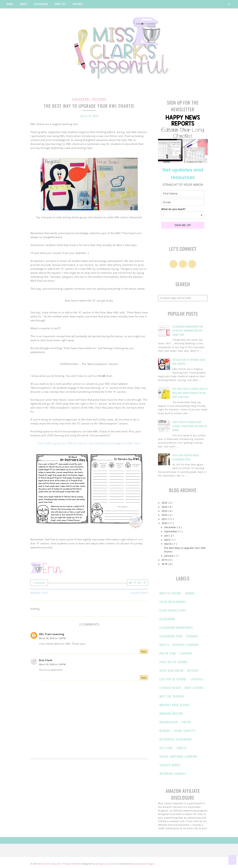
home (10, 4)
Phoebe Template (72, 864)
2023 (165, 511)
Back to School (171, 593)
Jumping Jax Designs (144, 864)
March (168, 544)
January (169, 556)
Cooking (192, 636)
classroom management (176, 628)
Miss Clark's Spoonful (50, 864)
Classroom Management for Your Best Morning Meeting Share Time (188, 330)
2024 (165, 507)
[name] (183, 194)
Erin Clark (46, 660)
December (171, 527)
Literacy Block (170, 688)
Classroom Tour (171, 636)
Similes (182, 748)
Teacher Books (170, 765)
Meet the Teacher (172, 696)
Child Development (173, 602)
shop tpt (60, 4)
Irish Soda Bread (172, 670)
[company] (183, 215)
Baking (190, 593)
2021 (165, 519)
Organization (169, 722)
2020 (165, 523)
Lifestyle (197, 679)
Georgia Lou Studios (106, 864)
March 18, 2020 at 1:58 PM (52, 664)
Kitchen (193, 670)
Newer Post (40, 593)
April (168, 540)
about (24, 4)
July (167, 536)
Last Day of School (173, 679)
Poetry (186, 722)
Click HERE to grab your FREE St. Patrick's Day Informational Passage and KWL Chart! (89, 443)
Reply (144, 651)
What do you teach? (173, 209)
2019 (165, 560)
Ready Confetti (185, 731)
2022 (165, 515)
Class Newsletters (173, 610)
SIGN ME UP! (183, 225)
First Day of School (174, 662)
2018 (165, 564)
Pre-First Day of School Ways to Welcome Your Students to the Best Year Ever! (190, 393)
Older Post (139, 593)
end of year (168, 653)
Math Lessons (194, 688)
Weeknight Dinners (173, 774)
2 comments (39, 583)
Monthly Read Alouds (175, 705)
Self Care (166, 748)
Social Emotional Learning (178, 756)
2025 (165, 503)
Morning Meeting (171, 713)
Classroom (81, 99)
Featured (99, 99)
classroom (41, 4)
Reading (165, 731)
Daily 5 (164, 645)
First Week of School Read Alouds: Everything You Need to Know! (190, 426)
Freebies (78, 4)
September (171, 531)
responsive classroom (176, 739)
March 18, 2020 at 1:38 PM (52, 638)
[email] (183, 202)
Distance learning (186, 645)
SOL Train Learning (52, 634)
